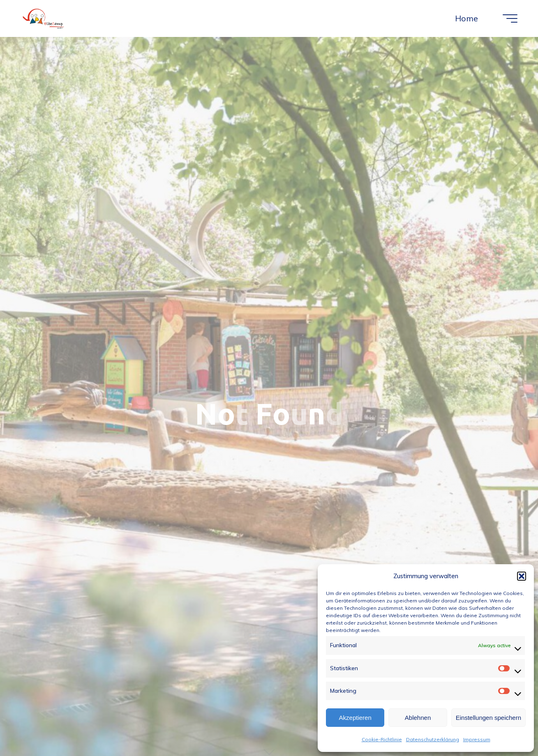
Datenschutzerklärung (433, 739)
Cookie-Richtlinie (382, 739)
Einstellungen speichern (488, 718)
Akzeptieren (355, 718)
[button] (522, 576)
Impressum (477, 739)
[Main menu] (510, 18)
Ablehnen (418, 718)
